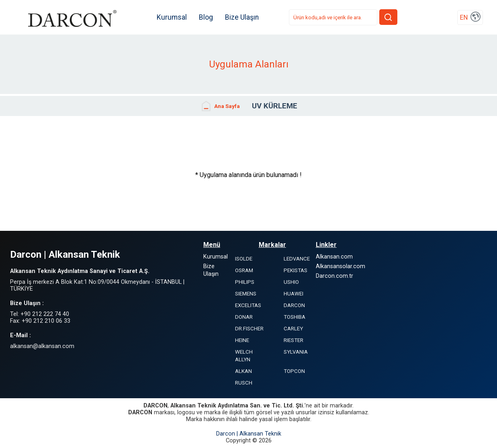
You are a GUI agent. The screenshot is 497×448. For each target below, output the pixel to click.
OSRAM (244, 270)
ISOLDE (244, 259)
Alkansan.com (334, 257)
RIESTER (293, 340)
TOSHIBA (295, 317)
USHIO (291, 282)
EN (464, 17)
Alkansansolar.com (341, 266)
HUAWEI (293, 294)
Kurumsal (172, 17)
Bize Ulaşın (242, 17)
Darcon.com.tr (334, 276)
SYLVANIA (296, 352)
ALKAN (243, 371)
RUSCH (244, 383)
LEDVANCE (297, 259)
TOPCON (294, 371)
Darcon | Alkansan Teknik (249, 434)
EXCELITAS (248, 305)
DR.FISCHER (249, 329)
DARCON (294, 305)
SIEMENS (246, 294)
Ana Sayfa (220, 106)
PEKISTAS (296, 270)
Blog (206, 17)
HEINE (242, 340)
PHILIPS (245, 282)
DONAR (244, 317)
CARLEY (293, 329)
